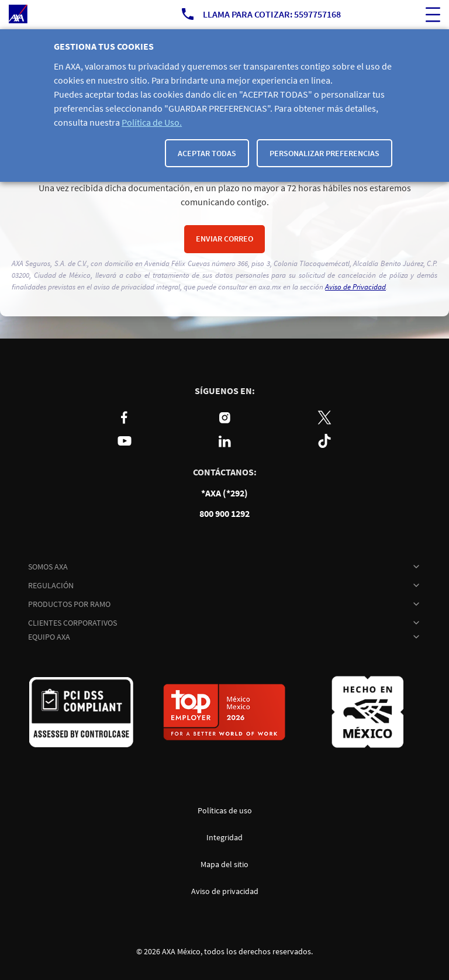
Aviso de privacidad (225, 891)
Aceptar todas (207, 153)
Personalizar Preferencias (324, 153)
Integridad (224, 837)
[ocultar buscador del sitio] (433, 15)
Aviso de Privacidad (355, 287)
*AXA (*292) (224, 493)
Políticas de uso (225, 810)
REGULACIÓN (51, 585)
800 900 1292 (224, 514)
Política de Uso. (152, 122)
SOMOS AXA (48, 567)
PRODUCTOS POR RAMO (69, 604)
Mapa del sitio (224, 864)
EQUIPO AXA (49, 637)
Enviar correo (224, 239)
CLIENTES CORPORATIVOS (72, 623)
